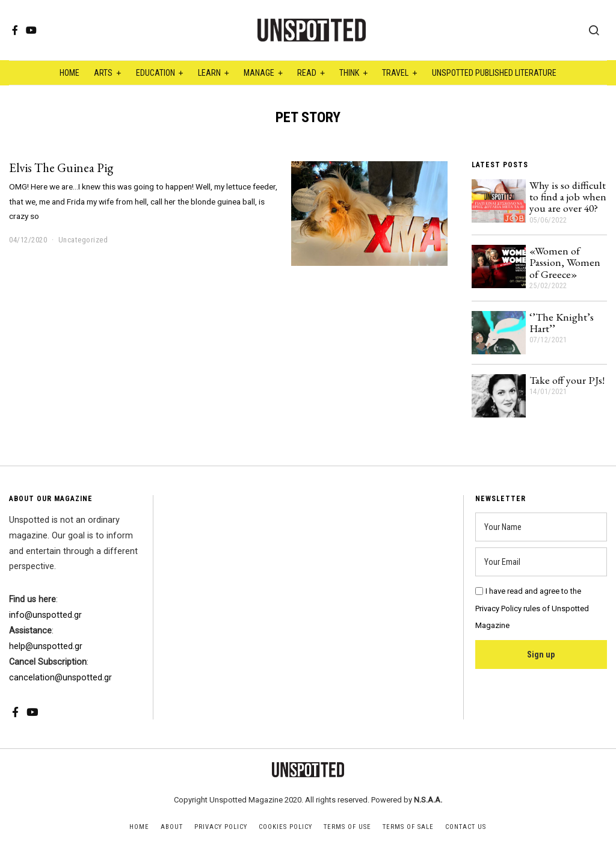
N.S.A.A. (428, 800)
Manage (259, 73)
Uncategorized (83, 240)
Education (156, 73)
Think (349, 73)
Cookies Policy (285, 827)
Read (307, 73)
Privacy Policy (221, 827)
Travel (395, 73)
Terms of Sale (408, 827)
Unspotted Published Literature (494, 73)
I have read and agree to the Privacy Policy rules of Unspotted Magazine (532, 608)
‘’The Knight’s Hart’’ (562, 322)
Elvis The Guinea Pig (61, 168)
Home (69, 73)
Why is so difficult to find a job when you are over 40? (568, 197)
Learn (209, 73)
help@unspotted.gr (46, 646)
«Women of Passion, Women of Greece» (565, 262)
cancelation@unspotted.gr (60, 678)
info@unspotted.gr (45, 615)
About (172, 827)
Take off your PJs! (567, 380)
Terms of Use (347, 827)
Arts (103, 73)
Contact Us (466, 827)
